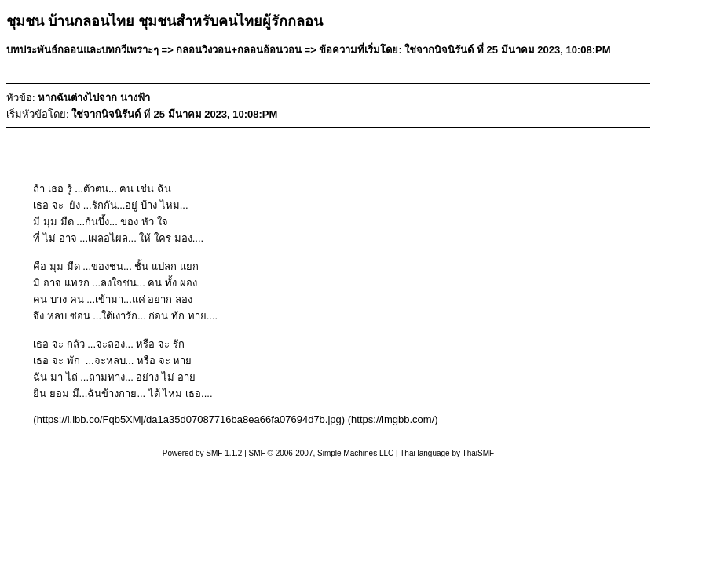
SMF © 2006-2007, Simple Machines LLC (322, 453)
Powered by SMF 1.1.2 (203, 453)
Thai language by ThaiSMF (447, 453)
